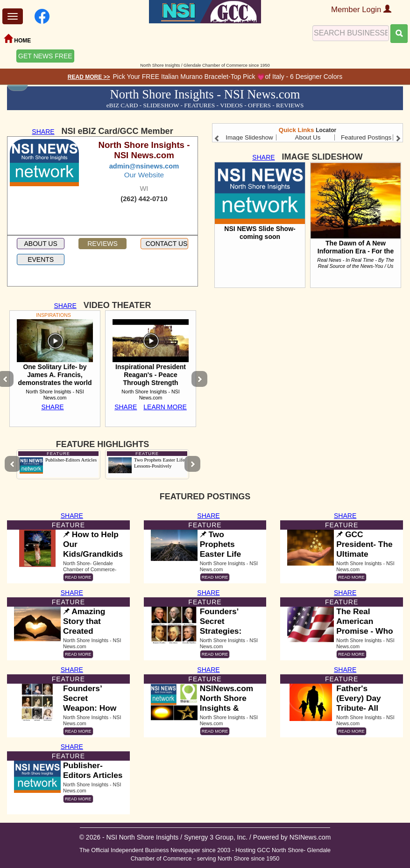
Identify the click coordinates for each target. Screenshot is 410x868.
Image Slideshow (249, 137)
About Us (308, 137)
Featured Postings (366, 137)
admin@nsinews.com (144, 166)
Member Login (361, 10)
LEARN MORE (165, 407)
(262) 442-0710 (144, 199)
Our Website (144, 175)
